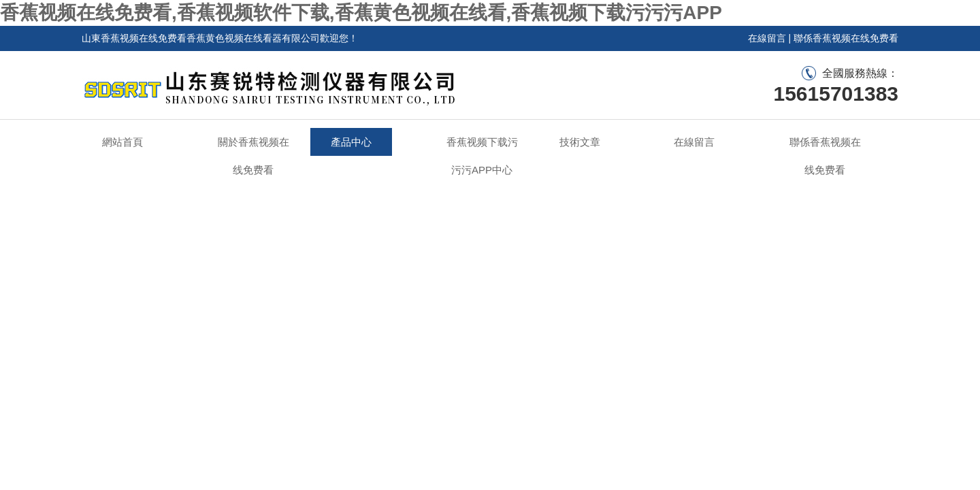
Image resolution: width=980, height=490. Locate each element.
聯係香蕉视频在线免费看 (846, 38)
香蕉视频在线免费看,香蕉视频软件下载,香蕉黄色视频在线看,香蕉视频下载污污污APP (361, 13)
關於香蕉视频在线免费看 (254, 156)
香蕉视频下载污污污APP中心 (482, 156)
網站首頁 (122, 142)
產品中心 (351, 142)
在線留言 (767, 38)
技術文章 (580, 142)
